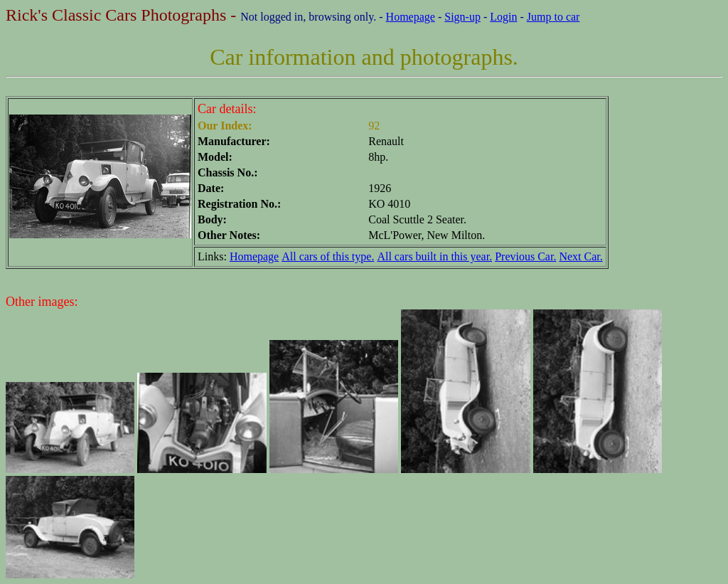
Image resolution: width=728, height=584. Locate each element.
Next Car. (580, 256)
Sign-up (462, 17)
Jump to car (553, 17)
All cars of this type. (328, 256)
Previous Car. (525, 256)
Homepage (411, 17)
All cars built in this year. (434, 256)
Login (503, 17)
